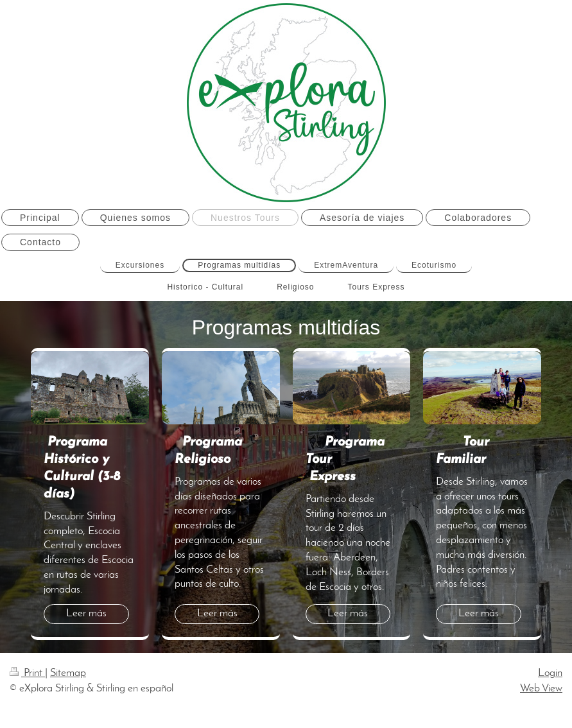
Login (550, 673)
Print (27, 673)
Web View (541, 689)
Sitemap (68, 673)
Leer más (86, 613)
